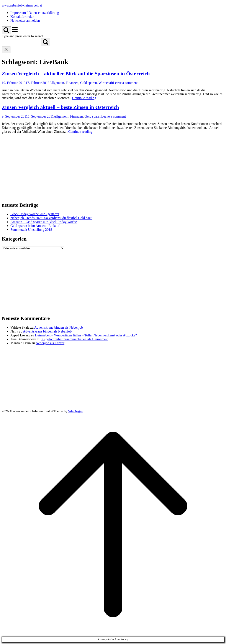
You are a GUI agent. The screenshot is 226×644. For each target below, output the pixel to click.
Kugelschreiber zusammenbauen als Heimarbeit (75, 339)
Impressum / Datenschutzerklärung (35, 13)
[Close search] (6, 50)
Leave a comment (125, 83)
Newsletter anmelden (25, 20)
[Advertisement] (113, 167)
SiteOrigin (75, 411)
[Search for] (21, 44)
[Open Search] (6, 30)
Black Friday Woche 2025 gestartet (35, 214)
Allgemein (57, 83)
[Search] (46, 42)
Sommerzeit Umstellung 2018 (31, 230)
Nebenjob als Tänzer (50, 343)
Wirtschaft (106, 83)
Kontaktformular (22, 17)
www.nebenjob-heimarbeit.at (22, 5)
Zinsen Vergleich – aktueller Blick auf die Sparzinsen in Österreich (76, 74)
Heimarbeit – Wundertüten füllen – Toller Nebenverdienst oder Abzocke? (86, 335)
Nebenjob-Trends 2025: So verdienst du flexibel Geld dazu (51, 218)
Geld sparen (89, 83)
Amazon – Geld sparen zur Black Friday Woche (44, 222)
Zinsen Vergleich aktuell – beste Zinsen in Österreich (60, 107)
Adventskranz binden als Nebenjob (59, 327)
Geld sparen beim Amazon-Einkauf (35, 226)
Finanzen (72, 83)
